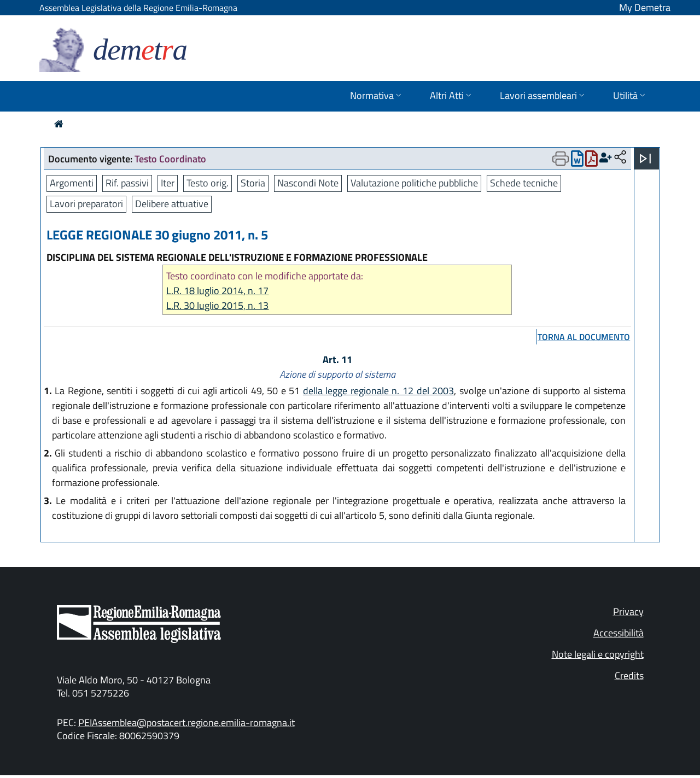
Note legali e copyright (598, 654)
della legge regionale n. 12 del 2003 (378, 391)
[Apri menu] (645, 159)
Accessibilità (619, 633)
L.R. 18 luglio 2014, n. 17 (217, 291)
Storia (253, 183)
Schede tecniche (524, 183)
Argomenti (72, 183)
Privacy (628, 612)
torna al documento (584, 337)
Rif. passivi (127, 183)
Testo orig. (208, 183)
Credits (629, 675)
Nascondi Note (308, 183)
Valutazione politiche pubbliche (414, 183)
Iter (168, 183)
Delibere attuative (172, 204)
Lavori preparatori (86, 204)
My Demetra (645, 7)
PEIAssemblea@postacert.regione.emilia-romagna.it (186, 723)
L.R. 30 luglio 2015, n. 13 (217, 305)
